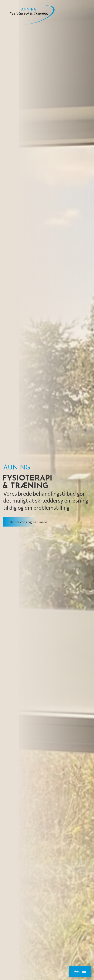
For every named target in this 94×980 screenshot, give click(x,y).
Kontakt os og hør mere (29, 522)
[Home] (38, 15)
